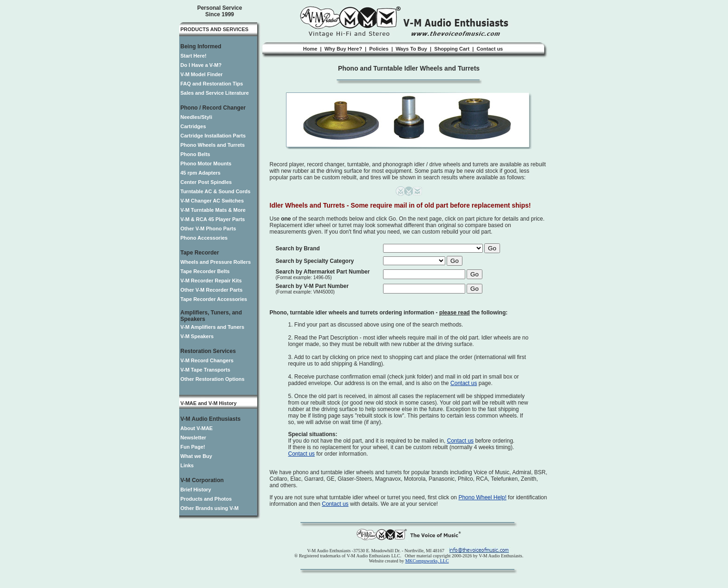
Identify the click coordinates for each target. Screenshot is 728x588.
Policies (379, 49)
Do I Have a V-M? (201, 65)
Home (310, 49)
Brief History (196, 490)
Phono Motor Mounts (206, 163)
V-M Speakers (197, 336)
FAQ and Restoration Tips (212, 84)
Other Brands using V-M (210, 508)
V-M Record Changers (207, 360)
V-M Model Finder (202, 74)
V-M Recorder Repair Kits (211, 281)
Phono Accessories (204, 238)
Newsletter (194, 438)
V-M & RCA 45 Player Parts (213, 219)
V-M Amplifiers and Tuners (213, 327)
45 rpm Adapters (201, 173)
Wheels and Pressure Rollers (216, 262)
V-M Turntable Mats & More (213, 210)
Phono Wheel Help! (482, 497)
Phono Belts (195, 154)
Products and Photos (206, 499)
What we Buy (196, 456)
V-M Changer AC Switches (212, 201)
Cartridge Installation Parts (213, 136)
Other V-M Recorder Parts (212, 290)
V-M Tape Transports (205, 370)
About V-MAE (197, 428)
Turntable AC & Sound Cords (216, 191)
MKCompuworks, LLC (427, 561)
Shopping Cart (452, 49)
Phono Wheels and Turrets (213, 145)
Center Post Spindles (206, 182)
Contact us (490, 49)
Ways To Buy (411, 49)
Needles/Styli (196, 117)
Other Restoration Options (213, 379)
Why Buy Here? (343, 49)
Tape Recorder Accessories (214, 299)
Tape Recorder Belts (205, 271)
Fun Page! (193, 447)
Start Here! (194, 56)
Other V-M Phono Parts (208, 229)
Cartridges (193, 126)
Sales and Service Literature (215, 93)
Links (187, 465)
